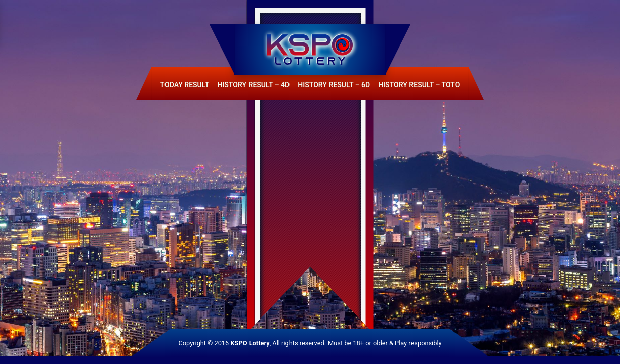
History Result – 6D (334, 85)
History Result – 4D (253, 85)
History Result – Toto (419, 85)
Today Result (185, 85)
